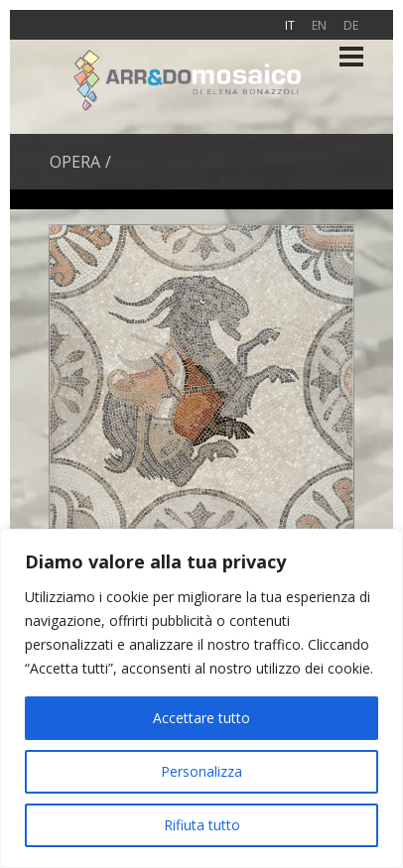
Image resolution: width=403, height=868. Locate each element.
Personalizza (201, 771)
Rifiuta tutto (202, 825)
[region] (201, 698)
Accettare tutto (201, 718)
